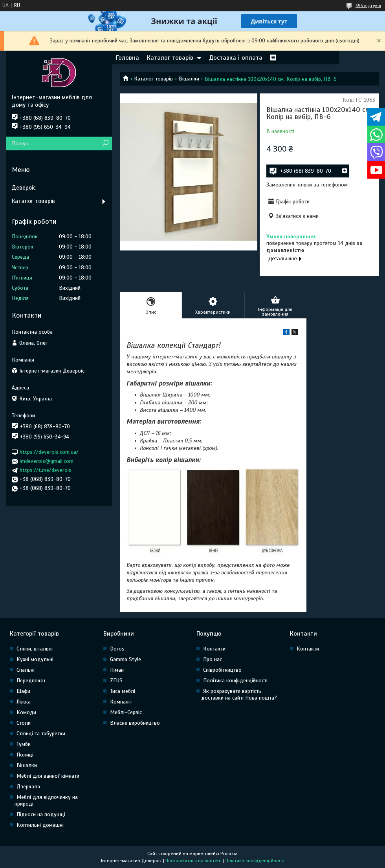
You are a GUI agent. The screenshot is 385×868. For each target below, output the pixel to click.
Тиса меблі (123, 691)
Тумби (24, 744)
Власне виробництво (135, 723)
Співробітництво (222, 670)
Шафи (23, 691)
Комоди (26, 712)
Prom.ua (229, 853)
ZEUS (116, 681)
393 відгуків (368, 5)
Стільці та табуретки (41, 734)
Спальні (26, 670)
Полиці (25, 755)
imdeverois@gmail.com (47, 461)
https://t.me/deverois (46, 470)
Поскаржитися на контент (194, 861)
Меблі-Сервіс (126, 712)
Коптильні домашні (40, 825)
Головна (127, 58)
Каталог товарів (170, 58)
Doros (117, 649)
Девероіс (24, 188)
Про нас (213, 659)
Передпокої (31, 681)
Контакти (214, 649)
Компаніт (121, 702)
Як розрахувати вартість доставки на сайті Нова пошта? (239, 694)
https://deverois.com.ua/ (49, 452)
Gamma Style (126, 659)
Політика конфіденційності (235, 681)
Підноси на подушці (41, 814)
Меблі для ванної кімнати (48, 776)
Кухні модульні (35, 659)
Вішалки (189, 79)
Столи (24, 723)
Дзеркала (28, 787)
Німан (117, 670)
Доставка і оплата (236, 58)
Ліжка (24, 702)
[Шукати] (105, 143)
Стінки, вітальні (35, 649)
